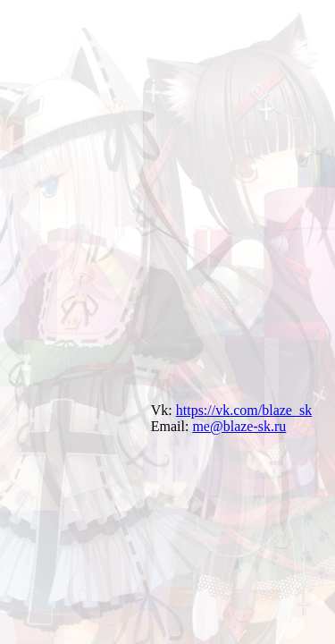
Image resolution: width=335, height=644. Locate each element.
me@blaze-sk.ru (239, 426)
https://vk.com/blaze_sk (244, 410)
